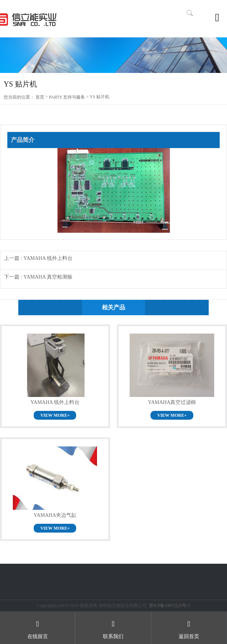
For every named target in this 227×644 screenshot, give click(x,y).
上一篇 (38, 258)
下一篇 (38, 277)
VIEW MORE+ (55, 415)
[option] (113, 55)
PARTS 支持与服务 (67, 97)
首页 (40, 97)
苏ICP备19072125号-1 (170, 606)
